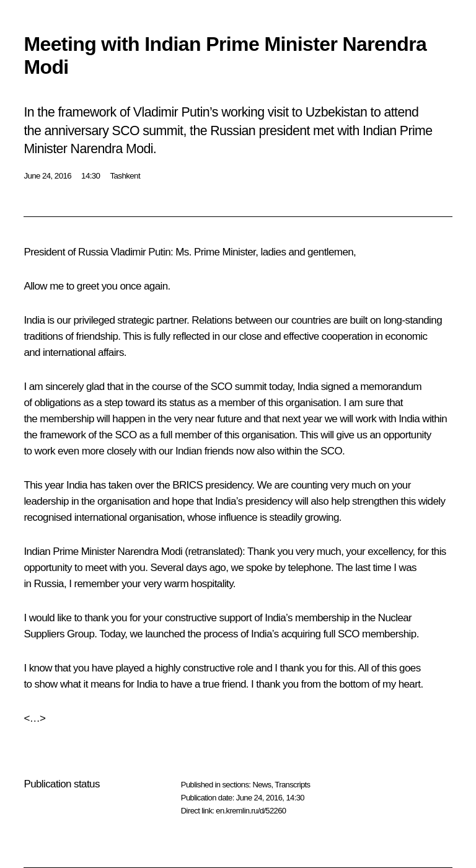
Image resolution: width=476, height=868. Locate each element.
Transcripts (292, 785)
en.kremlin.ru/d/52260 (251, 811)
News (262, 785)
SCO (222, 387)
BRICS (187, 485)
